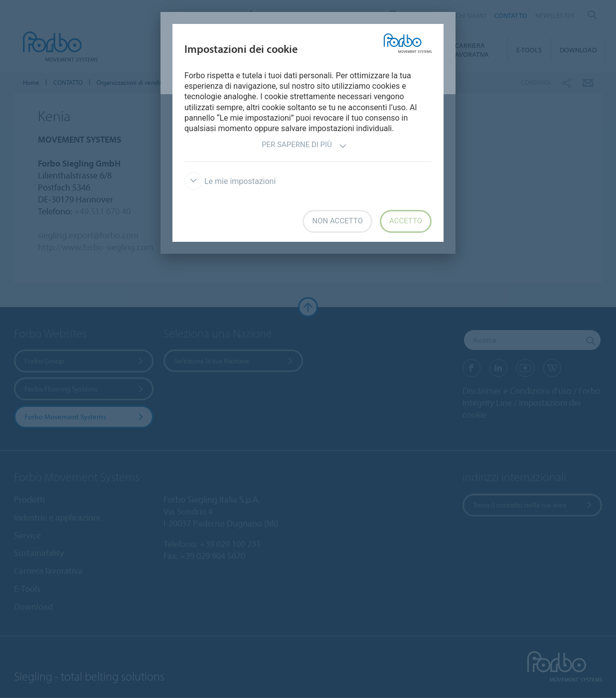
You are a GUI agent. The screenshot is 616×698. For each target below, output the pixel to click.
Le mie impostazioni (230, 181)
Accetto (406, 221)
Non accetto (337, 221)
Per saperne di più (304, 146)
